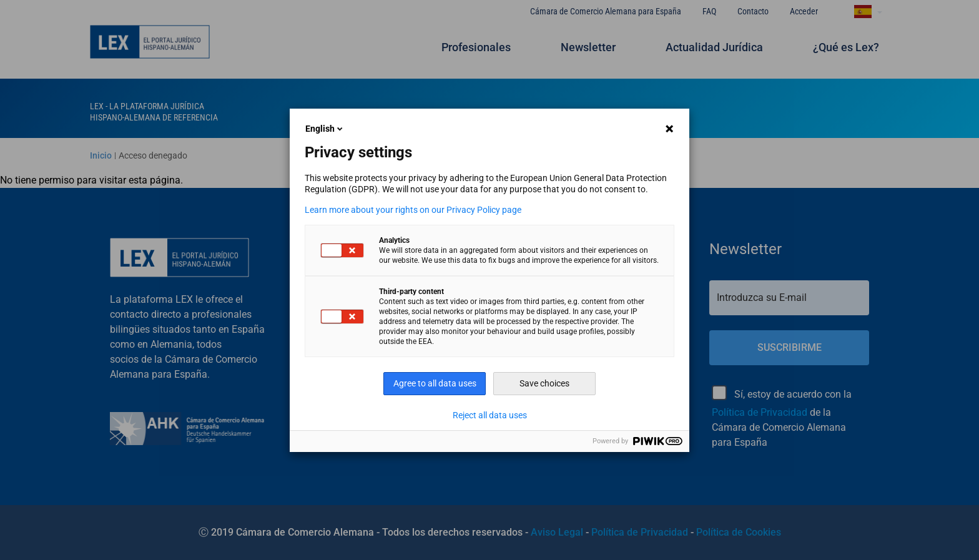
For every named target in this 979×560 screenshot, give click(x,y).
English (325, 129)
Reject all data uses (490, 415)
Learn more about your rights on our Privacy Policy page (413, 210)
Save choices (544, 383)
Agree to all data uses (435, 383)
